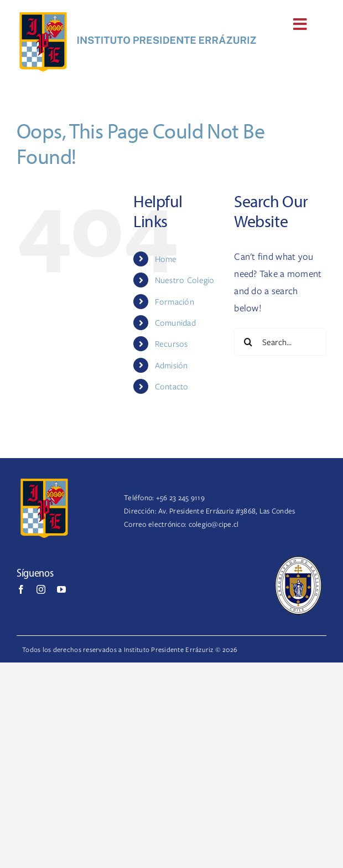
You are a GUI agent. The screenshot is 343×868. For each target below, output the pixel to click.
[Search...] (280, 342)
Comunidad (175, 322)
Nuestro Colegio (185, 280)
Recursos (171, 343)
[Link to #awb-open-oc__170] (300, 24)
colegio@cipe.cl (214, 524)
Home (166, 259)
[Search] (248, 342)
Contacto (172, 386)
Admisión (171, 365)
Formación (175, 301)
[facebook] (21, 589)
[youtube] (61, 589)
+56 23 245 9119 (180, 497)
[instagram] (41, 589)
